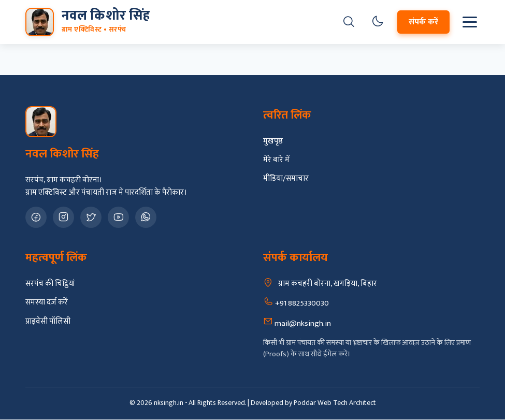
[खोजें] (349, 22)
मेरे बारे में (276, 160)
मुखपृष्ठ (273, 141)
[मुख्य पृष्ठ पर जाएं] (88, 22)
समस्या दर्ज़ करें (47, 302)
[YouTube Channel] (118, 217)
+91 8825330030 (296, 303)
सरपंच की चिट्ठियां (50, 284)
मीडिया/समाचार (286, 179)
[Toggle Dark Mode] (378, 22)
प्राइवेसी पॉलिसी (48, 322)
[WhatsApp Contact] (146, 217)
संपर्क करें (423, 22)
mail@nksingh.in (297, 323)
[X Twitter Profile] (91, 217)
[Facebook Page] (36, 217)
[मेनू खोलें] (470, 22)
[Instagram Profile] (63, 217)
